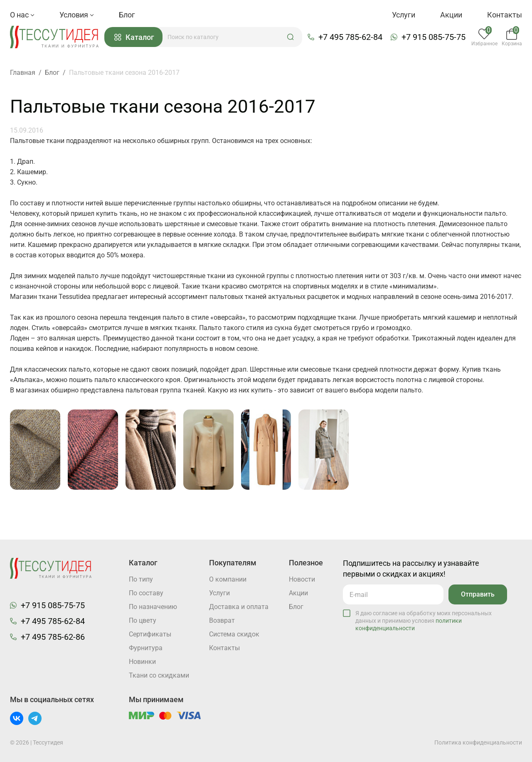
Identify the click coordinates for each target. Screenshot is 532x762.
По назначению (153, 607)
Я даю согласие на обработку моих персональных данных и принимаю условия (424, 621)
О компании (228, 579)
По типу (141, 579)
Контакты (505, 15)
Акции (451, 15)
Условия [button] (77, 15)
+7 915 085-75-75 (433, 37)
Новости (302, 579)
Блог (127, 15)
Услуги (404, 15)
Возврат (222, 620)
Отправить (478, 594)
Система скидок (234, 634)
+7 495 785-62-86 (53, 637)
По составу (146, 593)
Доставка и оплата (239, 607)
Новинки (142, 662)
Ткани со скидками (159, 675)
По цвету (143, 620)
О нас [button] (22, 15)
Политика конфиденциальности (478, 742)
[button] (291, 37)
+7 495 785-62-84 (350, 37)
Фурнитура (146, 648)
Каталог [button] (134, 37)
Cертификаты (150, 634)
